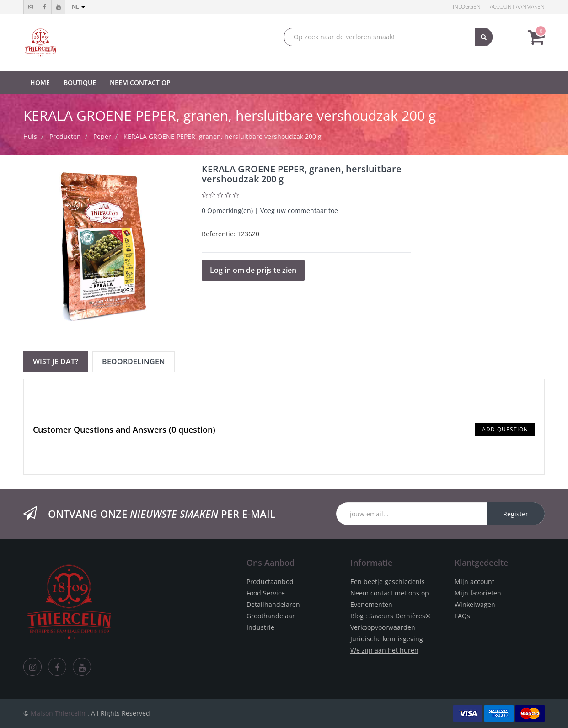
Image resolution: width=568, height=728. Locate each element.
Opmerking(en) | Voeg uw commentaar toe (270, 210)
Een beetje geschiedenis (388, 582)
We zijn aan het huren (384, 650)
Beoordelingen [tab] (134, 361)
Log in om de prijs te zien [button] (253, 270)
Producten (65, 136)
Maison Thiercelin (58, 713)
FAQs (462, 616)
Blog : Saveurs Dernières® (391, 616)
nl (78, 7)
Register (516, 514)
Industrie (260, 627)
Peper (102, 136)
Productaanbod (270, 582)
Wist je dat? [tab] (56, 361)
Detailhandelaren (273, 604)
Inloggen (467, 7)
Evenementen (371, 604)
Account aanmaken (517, 7)
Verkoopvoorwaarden (383, 627)
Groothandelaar (271, 616)
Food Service (266, 593)
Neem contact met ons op (390, 593)
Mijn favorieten (478, 593)
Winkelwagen (475, 604)
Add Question (505, 429)
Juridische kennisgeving (387, 639)
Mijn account (474, 582)
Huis (30, 136)
